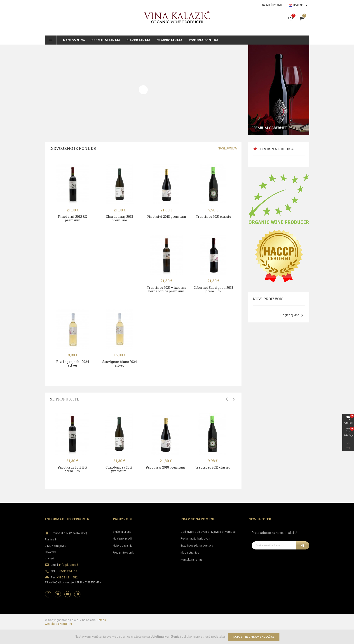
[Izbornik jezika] (299, 5)
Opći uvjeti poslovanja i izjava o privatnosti (208, 532)
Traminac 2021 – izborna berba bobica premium (166, 289)
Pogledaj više (293, 315)
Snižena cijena (122, 532)
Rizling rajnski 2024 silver (73, 363)
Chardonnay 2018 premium (120, 218)
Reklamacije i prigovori (195, 539)
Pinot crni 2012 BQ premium (73, 218)
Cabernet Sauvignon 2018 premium (213, 289)
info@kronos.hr (69, 565)
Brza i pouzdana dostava (197, 546)
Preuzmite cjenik (123, 553)
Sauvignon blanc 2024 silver (120, 363)
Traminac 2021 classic (213, 217)
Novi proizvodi (122, 539)
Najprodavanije (123, 546)
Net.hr (66, 624)
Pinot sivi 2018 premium (166, 217)
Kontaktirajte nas (191, 560)
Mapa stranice (190, 553)
